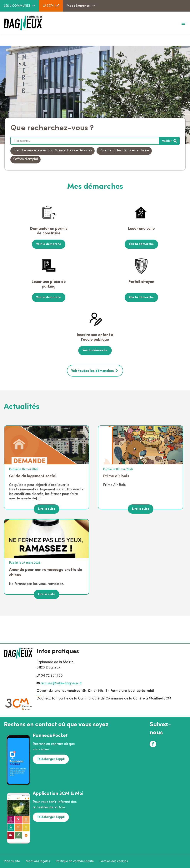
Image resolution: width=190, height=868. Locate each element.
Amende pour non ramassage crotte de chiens (46, 572)
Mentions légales (38, 861)
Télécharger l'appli (51, 759)
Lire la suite (47, 509)
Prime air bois (116, 476)
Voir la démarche (49, 244)
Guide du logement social (33, 476)
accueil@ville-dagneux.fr (61, 683)
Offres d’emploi (26, 159)
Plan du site (12, 861)
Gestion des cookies (114, 861)
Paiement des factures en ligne (124, 151)
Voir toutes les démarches (92, 371)
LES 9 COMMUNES (17, 6)
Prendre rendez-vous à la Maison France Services (53, 151)
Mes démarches (79, 6)
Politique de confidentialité (75, 861)
